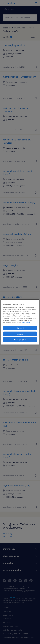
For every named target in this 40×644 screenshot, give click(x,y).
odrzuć (20, 334)
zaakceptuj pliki (20, 340)
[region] (20, 322)
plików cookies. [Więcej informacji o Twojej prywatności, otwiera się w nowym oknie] (26, 322)
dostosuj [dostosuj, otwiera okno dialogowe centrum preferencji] (20, 328)
